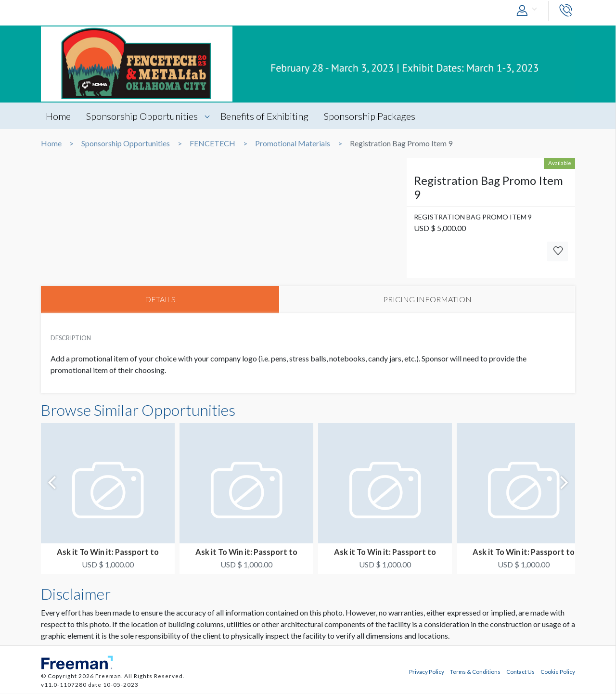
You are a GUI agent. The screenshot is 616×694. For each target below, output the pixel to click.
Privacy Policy (427, 671)
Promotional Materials (293, 143)
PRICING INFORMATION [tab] (427, 300)
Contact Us (520, 671)
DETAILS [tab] (160, 300)
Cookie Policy (558, 671)
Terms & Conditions (475, 671)
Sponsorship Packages (371, 116)
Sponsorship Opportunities (142, 116)
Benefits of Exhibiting (265, 116)
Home (58, 116)
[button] (529, 11)
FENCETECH (212, 143)
